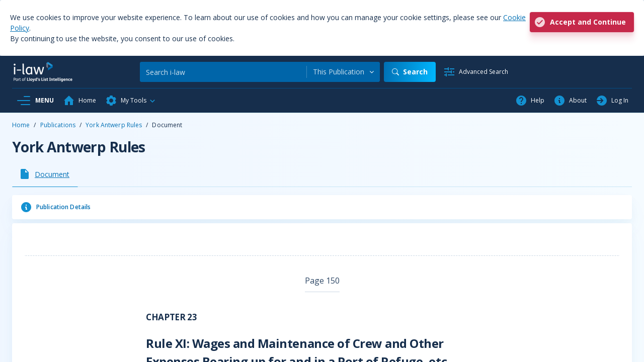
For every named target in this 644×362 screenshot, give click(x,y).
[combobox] (343, 72)
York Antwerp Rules (114, 125)
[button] (131, 101)
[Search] (223, 72)
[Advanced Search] (476, 72)
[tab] (45, 174)
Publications (58, 125)
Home (21, 125)
